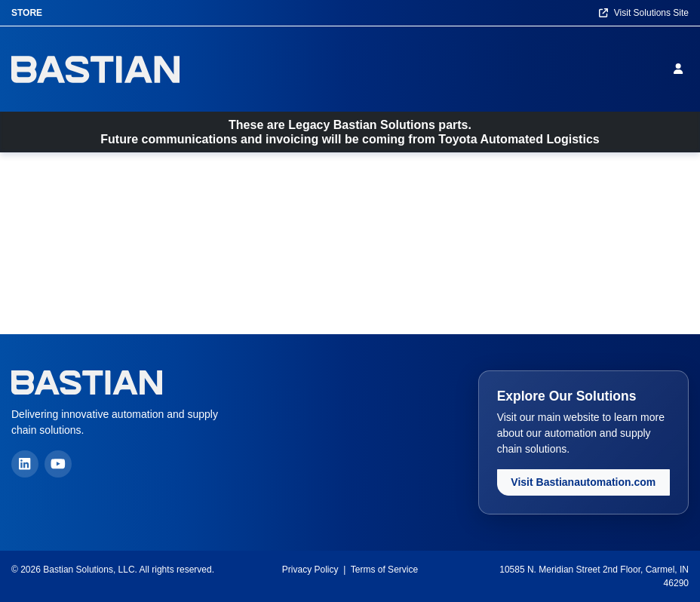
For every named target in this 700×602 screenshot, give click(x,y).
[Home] (95, 69)
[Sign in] (681, 69)
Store (27, 13)
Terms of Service (384, 570)
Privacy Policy (310, 570)
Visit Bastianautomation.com (583, 482)
